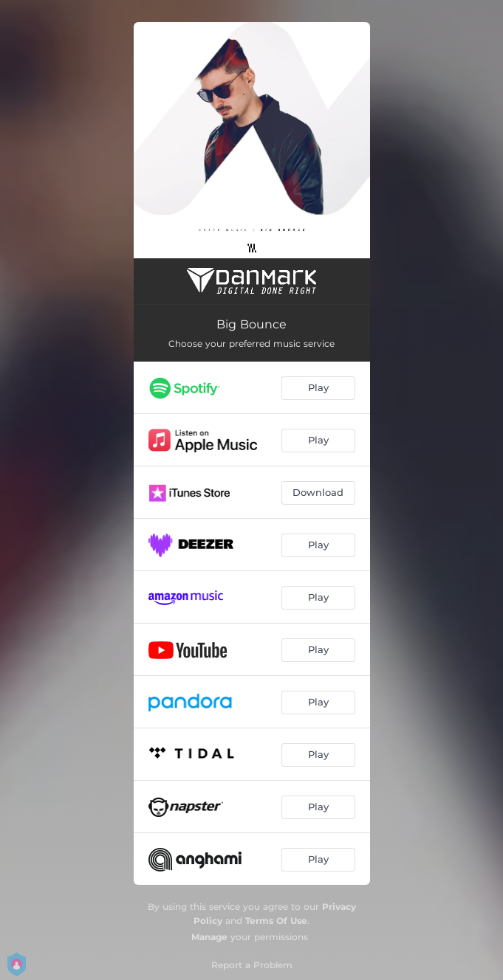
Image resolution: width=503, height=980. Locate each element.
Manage (209, 937)
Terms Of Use (276, 921)
